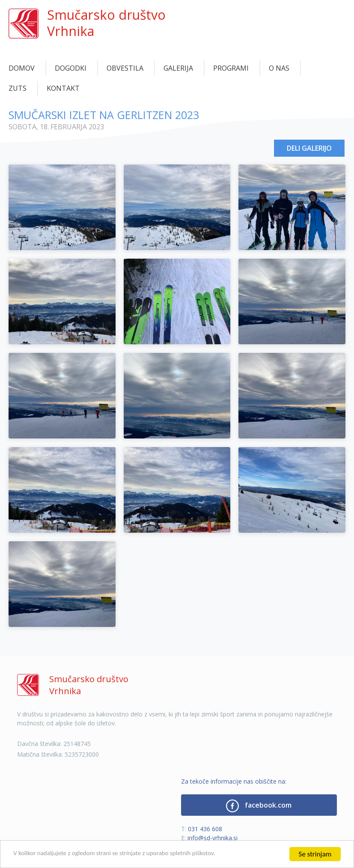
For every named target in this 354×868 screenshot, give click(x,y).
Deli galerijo (309, 148)
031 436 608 (205, 829)
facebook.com (259, 806)
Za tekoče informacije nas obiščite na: (234, 781)
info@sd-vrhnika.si (213, 838)
